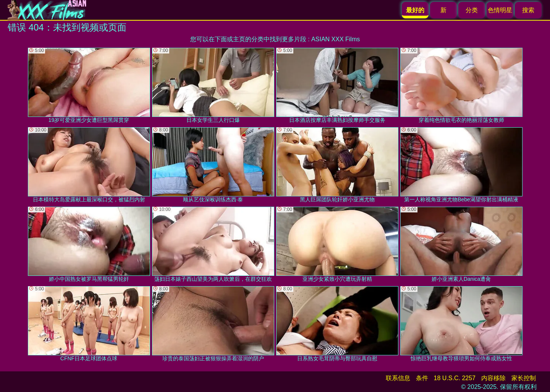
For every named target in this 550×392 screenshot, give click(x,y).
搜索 (528, 10)
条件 (422, 378)
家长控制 (524, 378)
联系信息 (398, 378)
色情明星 (500, 10)
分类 (472, 10)
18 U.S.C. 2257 (455, 378)
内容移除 (493, 378)
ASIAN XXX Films (336, 39)
